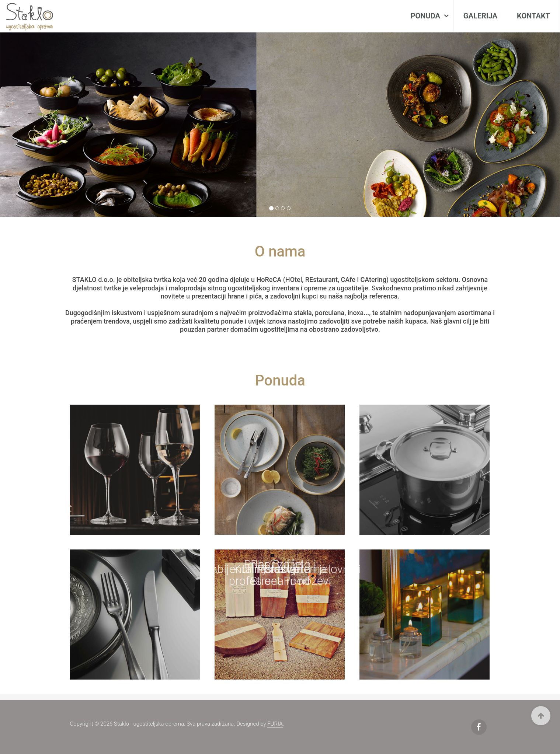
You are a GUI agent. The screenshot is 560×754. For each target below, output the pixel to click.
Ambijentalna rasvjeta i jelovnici (280, 569)
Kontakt (533, 16)
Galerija (480, 16)
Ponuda (426, 16)
